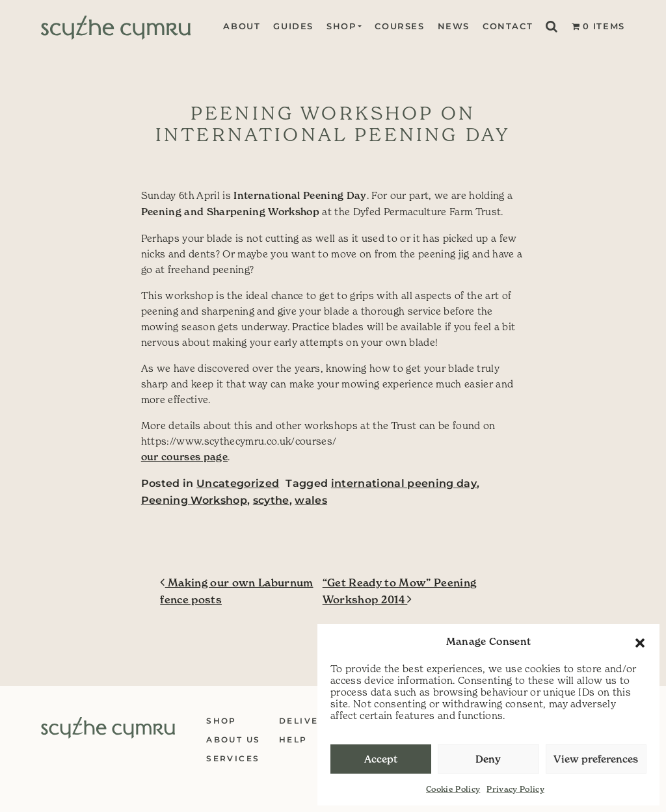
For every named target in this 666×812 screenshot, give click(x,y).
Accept (381, 759)
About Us (233, 740)
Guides (293, 26)
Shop (341, 26)
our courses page (184, 457)
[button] (640, 642)
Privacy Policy (515, 789)
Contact (508, 26)
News (454, 26)
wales (311, 500)
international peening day (404, 483)
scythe (271, 500)
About (242, 26)
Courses (399, 26)
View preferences (596, 759)
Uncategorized (238, 483)
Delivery (306, 721)
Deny (488, 759)
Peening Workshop (194, 500)
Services (233, 758)
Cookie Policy (453, 789)
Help (293, 740)
